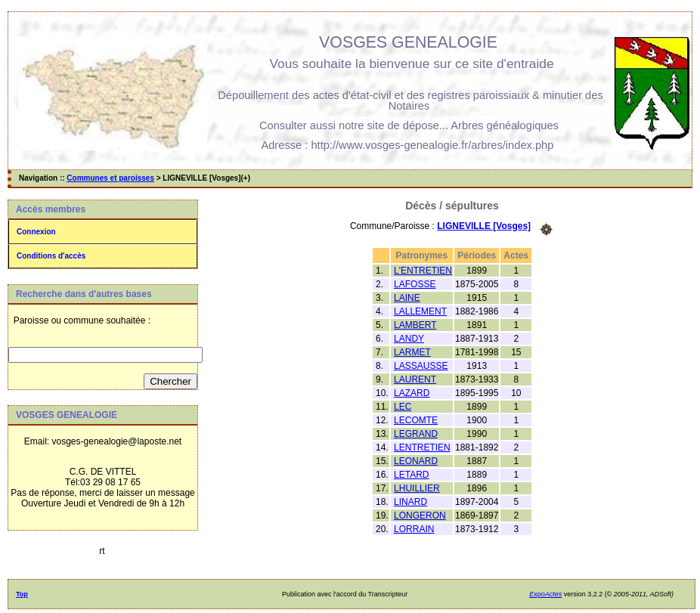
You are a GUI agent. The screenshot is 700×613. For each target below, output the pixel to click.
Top (22, 594)
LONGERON (420, 515)
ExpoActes (545, 594)
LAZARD (412, 393)
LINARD (410, 502)
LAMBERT (415, 325)
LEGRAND (416, 434)
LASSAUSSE (421, 366)
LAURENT (415, 379)
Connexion (36, 232)
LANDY (409, 339)
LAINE (407, 298)
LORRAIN (414, 529)
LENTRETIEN (422, 447)
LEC (403, 407)
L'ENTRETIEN (423, 271)
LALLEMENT (420, 311)
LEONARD (416, 461)
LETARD (411, 475)
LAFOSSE (415, 284)
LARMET (412, 352)
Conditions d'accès (51, 256)
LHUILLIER (417, 488)
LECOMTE (416, 420)
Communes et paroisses (110, 178)
